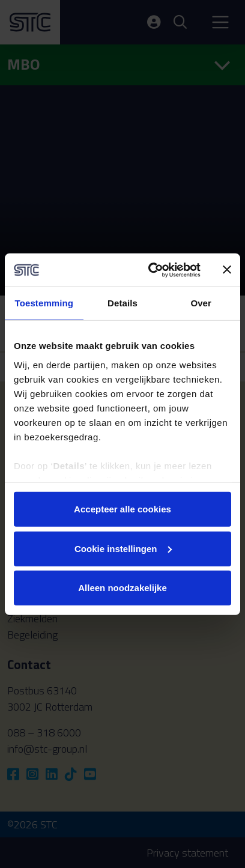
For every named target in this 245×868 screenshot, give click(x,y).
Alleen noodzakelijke (122, 588)
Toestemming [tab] (44, 303)
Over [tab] (201, 303)
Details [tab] (122, 303)
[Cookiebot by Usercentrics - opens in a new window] (151, 270)
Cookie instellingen (123, 548)
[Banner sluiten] (227, 270)
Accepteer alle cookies (122, 509)
